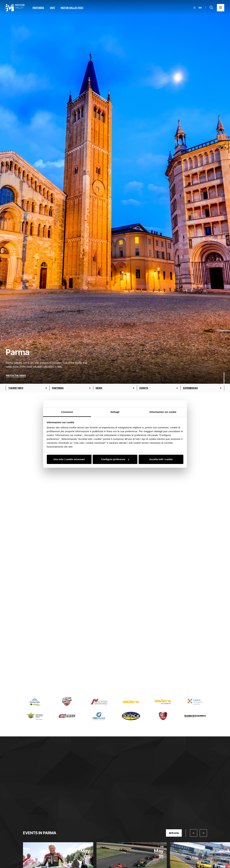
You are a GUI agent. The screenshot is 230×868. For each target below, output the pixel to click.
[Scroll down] (224, 377)
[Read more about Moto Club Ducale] (131, 716)
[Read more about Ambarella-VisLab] (35, 702)
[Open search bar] (211, 8)
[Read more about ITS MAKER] (99, 716)
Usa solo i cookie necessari (69, 459)
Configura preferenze (115, 459)
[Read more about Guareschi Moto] (67, 716)
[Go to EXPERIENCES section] (202, 388)
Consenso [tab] (67, 412)
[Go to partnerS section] (71, 388)
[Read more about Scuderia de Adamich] (163, 716)
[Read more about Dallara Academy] (163, 702)
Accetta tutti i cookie (161, 459)
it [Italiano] (195, 8)
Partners (38, 8)
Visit (52, 8)
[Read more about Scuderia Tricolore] (195, 716)
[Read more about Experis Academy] (195, 702)
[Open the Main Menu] (221, 8)
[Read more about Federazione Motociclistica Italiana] (35, 716)
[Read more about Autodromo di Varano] (99, 702)
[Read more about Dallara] (131, 702)
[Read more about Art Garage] (67, 702)
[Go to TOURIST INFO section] (28, 388)
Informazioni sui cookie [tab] (163, 412)
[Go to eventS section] (159, 388)
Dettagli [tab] (115, 412)
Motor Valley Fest (72, 8)
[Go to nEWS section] (115, 388)
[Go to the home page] (15, 8)
